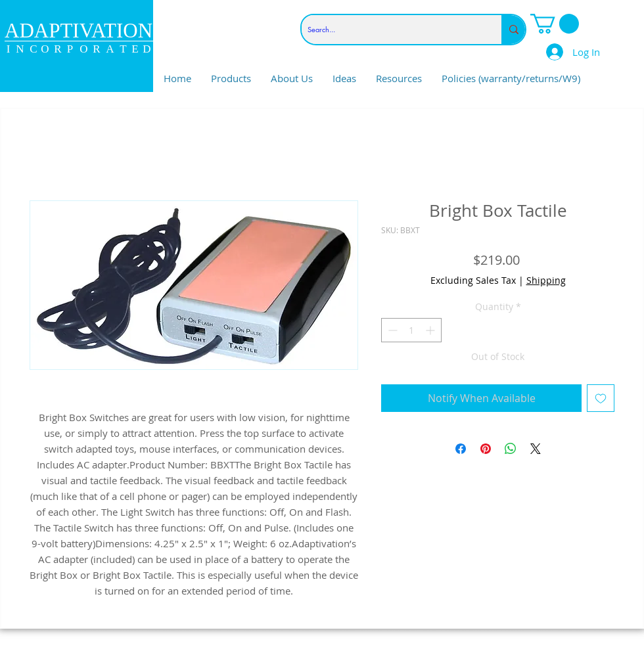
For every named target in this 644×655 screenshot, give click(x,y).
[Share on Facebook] (461, 449)
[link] (555, 24)
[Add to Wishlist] (601, 398)
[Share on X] (536, 449)
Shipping (546, 280)
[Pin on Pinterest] (486, 449)
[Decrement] (391, 330)
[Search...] (391, 30)
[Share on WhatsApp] (511, 449)
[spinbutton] (411, 330)
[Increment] (431, 330)
